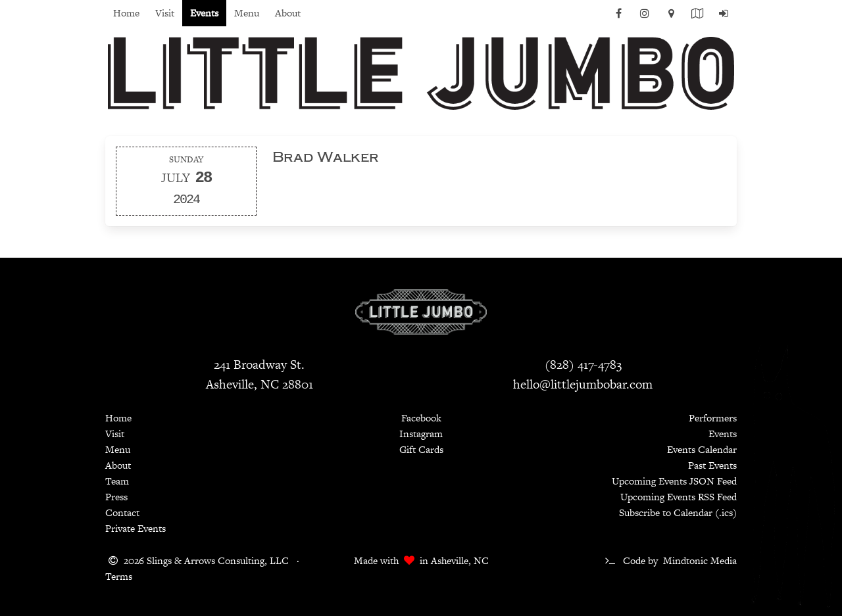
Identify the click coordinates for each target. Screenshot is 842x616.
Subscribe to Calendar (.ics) (678, 512)
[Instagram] (645, 17)
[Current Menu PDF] (697, 17)
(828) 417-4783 (583, 365)
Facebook (421, 418)
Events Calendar (702, 449)
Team (117, 481)
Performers (713, 418)
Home (126, 13)
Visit (165, 13)
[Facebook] (618, 17)
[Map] (671, 17)
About (288, 13)
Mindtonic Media (700, 560)
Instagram (421, 434)
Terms (119, 576)
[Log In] (724, 17)
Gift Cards (421, 449)
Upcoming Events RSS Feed (679, 497)
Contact (122, 512)
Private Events (136, 528)
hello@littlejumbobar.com (583, 384)
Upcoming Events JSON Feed (674, 481)
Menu (247, 13)
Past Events (712, 465)
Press (116, 497)
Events (204, 13)
